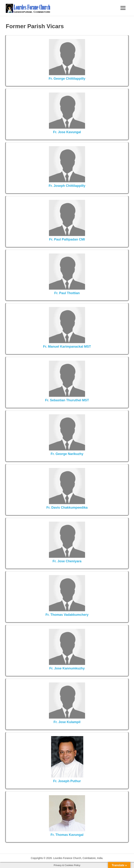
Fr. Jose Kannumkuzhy (67, 668)
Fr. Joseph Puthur (67, 781)
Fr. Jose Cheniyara (67, 561)
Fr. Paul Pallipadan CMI (67, 239)
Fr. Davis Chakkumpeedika (67, 508)
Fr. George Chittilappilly (67, 79)
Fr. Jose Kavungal (67, 132)
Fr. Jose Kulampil (67, 722)
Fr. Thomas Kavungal (67, 835)
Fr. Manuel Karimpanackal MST (67, 347)
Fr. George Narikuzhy (67, 454)
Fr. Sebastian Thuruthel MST (67, 400)
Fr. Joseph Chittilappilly (67, 186)
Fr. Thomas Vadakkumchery (67, 615)
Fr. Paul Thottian (67, 293)
